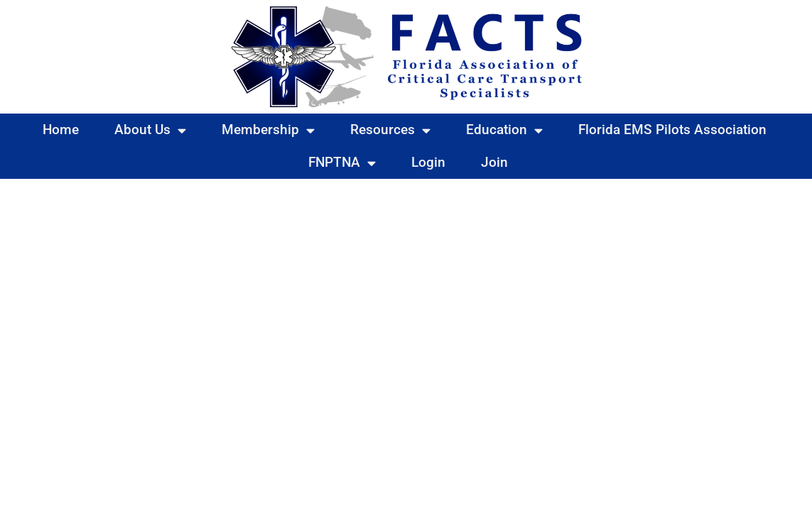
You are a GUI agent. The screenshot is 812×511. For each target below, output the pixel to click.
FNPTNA (342, 163)
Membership (268, 130)
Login (428, 162)
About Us (150, 130)
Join (494, 162)
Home (61, 130)
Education (504, 130)
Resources (390, 130)
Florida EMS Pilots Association (672, 130)
